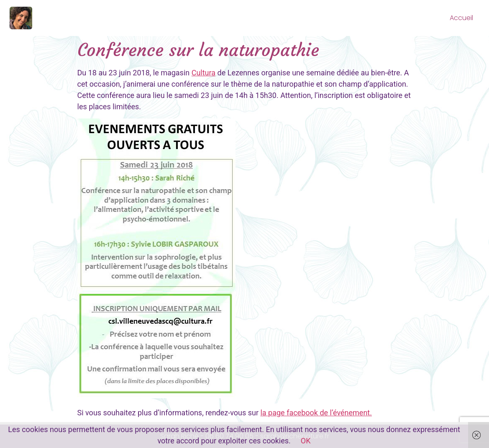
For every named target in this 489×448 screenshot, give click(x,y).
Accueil (461, 18)
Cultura (204, 73)
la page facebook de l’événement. (316, 413)
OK (306, 441)
